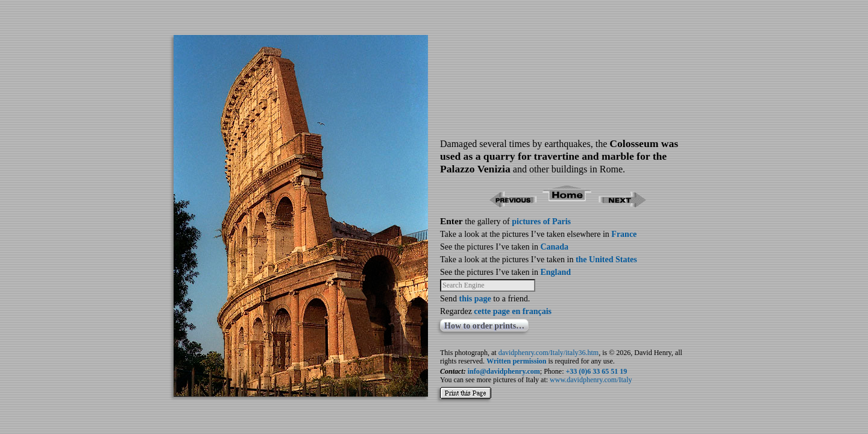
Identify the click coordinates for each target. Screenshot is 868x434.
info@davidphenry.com (504, 371)
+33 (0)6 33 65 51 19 (597, 371)
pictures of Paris (541, 222)
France (624, 234)
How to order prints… (484, 326)
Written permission (516, 361)
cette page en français (513, 311)
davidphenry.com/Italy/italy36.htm (549, 353)
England (555, 272)
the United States (606, 259)
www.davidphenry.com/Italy (591, 380)
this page (475, 299)
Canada (554, 247)
